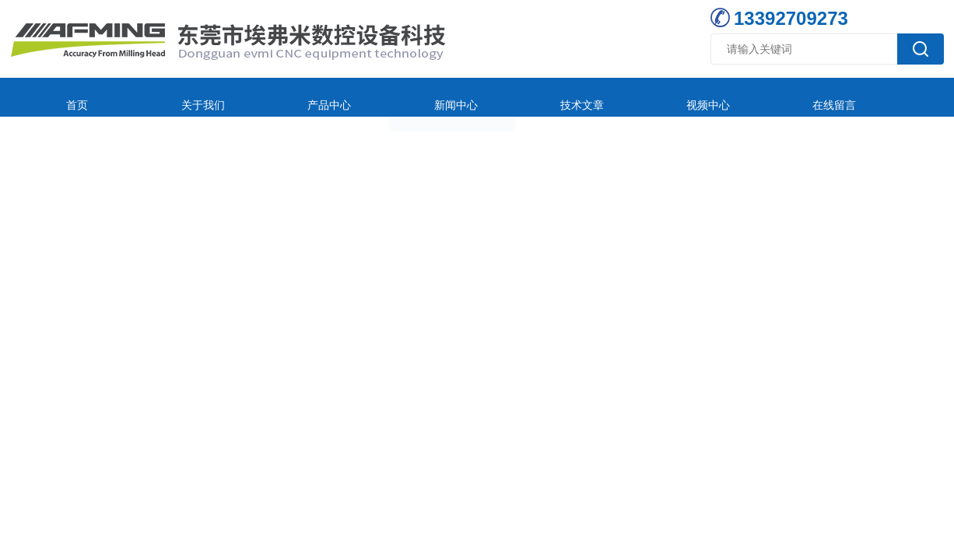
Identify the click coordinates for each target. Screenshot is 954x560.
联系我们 (787, 97)
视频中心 (580, 97)
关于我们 (166, 97)
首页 (62, 97)
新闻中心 (373, 97)
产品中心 (269, 97)
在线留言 (683, 97)
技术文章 (476, 97)
